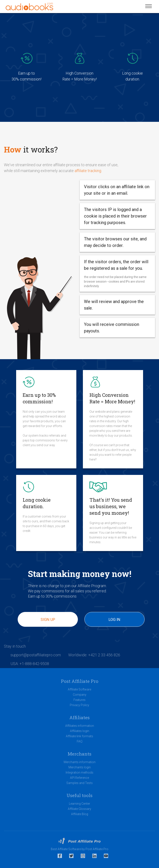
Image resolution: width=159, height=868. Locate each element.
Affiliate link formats (79, 736)
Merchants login (80, 767)
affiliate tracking (88, 171)
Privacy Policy (79, 705)
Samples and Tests (79, 783)
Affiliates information (80, 726)
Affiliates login (80, 731)
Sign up (48, 619)
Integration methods (79, 772)
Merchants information (80, 762)
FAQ (80, 741)
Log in (115, 619)
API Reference (79, 778)
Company (80, 695)
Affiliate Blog (80, 814)
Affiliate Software (79, 689)
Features (79, 700)
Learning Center (79, 804)
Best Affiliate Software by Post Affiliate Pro (80, 849)
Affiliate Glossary (79, 809)
